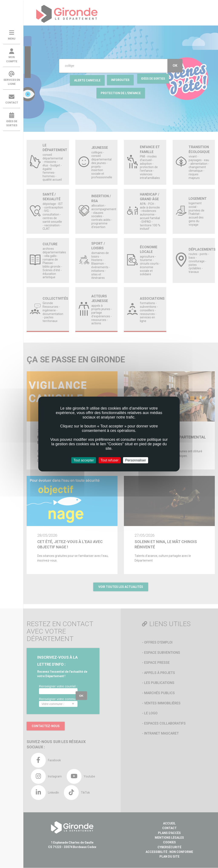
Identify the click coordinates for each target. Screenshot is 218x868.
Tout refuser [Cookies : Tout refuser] (109, 460)
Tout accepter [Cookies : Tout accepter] (84, 460)
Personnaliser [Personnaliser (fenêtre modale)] (136, 460)
